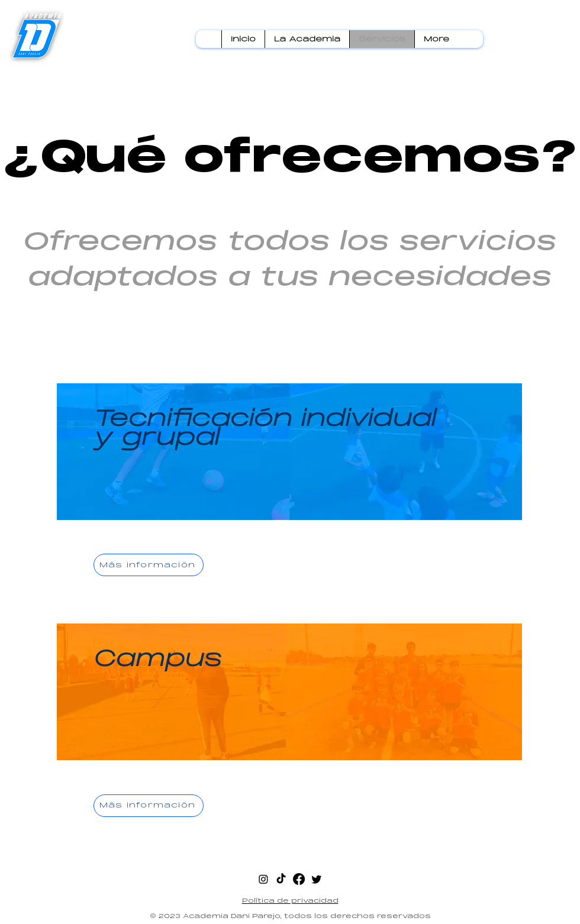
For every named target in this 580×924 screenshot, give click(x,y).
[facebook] (299, 879)
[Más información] (149, 565)
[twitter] (317, 879)
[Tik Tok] (281, 879)
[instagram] (263, 879)
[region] (290, 491)
